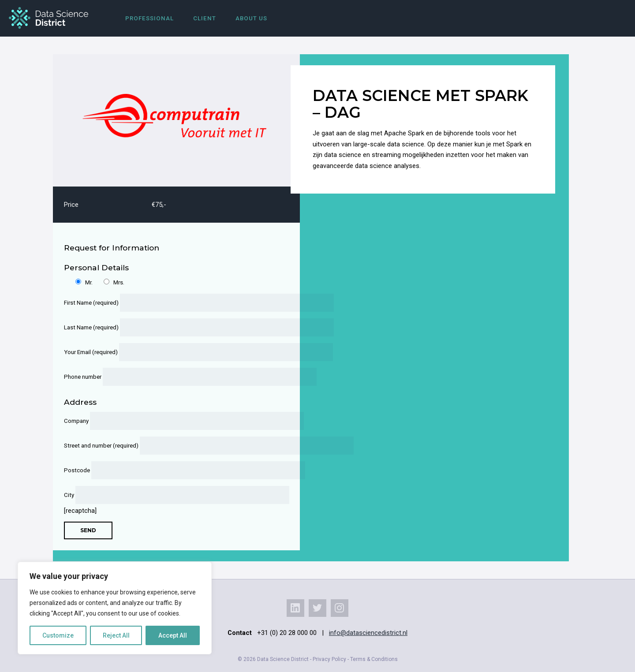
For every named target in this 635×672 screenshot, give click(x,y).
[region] (115, 608)
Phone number (171, 377)
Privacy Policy (329, 659)
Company (171, 421)
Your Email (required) (171, 352)
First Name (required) (171, 303)
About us (251, 18)
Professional (149, 18)
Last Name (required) (171, 327)
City (171, 495)
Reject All (116, 635)
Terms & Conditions (374, 659)
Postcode (171, 470)
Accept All (173, 635)
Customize (58, 635)
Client (205, 18)
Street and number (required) (171, 446)
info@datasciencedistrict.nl (368, 633)
